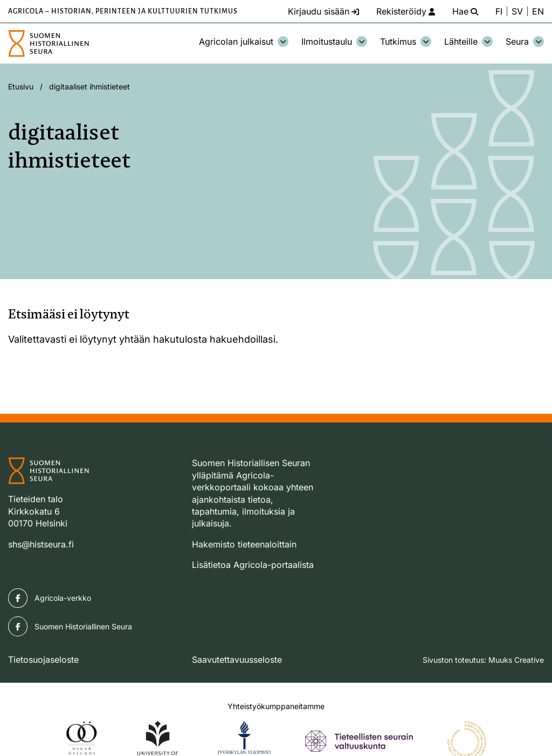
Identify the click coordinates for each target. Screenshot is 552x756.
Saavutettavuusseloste (237, 660)
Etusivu (21, 86)
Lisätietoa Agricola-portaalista (253, 565)
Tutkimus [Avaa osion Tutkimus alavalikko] (406, 41)
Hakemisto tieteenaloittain (244, 544)
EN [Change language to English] (538, 11)
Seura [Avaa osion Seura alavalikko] (525, 41)
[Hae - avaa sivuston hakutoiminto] (465, 11)
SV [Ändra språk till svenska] (517, 11)
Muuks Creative (516, 660)
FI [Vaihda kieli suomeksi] (499, 11)
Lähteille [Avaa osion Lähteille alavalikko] (468, 41)
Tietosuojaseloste (43, 660)
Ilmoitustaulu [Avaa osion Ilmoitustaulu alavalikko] (334, 41)
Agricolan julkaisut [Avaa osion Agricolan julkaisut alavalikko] (244, 41)
